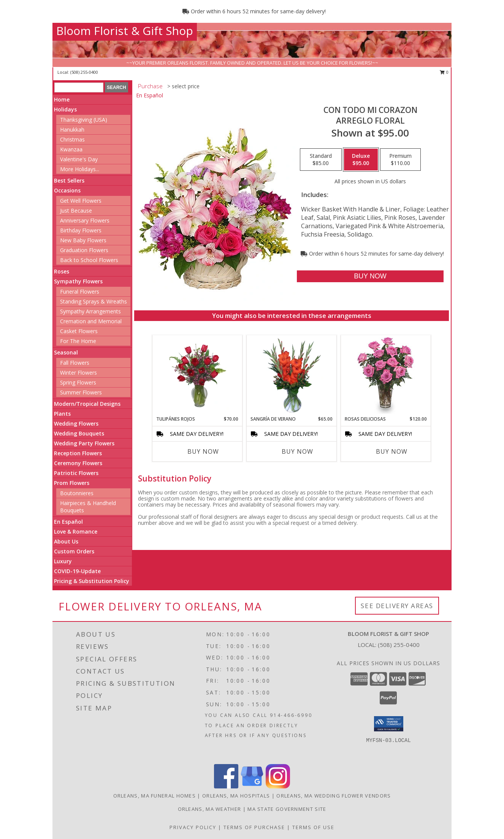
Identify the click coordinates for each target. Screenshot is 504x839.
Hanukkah (72, 130)
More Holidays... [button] (80, 169)
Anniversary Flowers (85, 220)
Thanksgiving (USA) (84, 120)
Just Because (76, 211)
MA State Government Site (287, 809)
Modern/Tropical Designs (87, 404)
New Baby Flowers (83, 240)
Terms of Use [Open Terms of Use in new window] (313, 827)
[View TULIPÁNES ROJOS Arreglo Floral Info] (197, 375)
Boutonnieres (77, 493)
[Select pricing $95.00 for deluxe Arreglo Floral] (361, 160)
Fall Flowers (75, 363)
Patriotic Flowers (76, 473)
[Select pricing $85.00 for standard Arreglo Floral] (321, 160)
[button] (389, 724)
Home (62, 99)
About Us (66, 541)
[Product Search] (79, 87)
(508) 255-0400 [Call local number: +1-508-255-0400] (84, 72)
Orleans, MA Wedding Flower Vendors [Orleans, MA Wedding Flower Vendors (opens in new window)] (334, 796)
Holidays (65, 109)
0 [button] (444, 72)
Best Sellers (69, 180)
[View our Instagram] (278, 786)
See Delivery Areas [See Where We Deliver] (397, 606)
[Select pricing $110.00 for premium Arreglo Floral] (400, 160)
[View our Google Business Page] (252, 786)
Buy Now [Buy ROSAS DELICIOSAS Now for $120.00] (392, 451)
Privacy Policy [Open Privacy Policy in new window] (193, 827)
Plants (62, 414)
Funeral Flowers (80, 292)
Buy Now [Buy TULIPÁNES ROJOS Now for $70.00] (203, 451)
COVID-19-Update (77, 571)
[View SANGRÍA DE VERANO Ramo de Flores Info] (292, 375)
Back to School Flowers (89, 260)
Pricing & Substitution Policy (92, 581)
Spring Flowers (78, 382)
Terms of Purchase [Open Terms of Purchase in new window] (254, 827)
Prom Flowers (72, 483)
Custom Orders (74, 551)
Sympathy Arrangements (90, 311)
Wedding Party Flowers (84, 443)
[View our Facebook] (226, 786)
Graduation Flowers (84, 250)
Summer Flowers (81, 392)
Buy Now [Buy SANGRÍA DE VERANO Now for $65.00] (297, 451)
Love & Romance (76, 532)
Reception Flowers (78, 453)
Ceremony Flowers (78, 463)
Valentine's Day (79, 159)
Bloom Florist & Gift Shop (125, 31)
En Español (68, 522)
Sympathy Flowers (78, 281)
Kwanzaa (71, 149)
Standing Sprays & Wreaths (94, 301)
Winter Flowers (78, 373)
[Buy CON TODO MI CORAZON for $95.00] (370, 276)
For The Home (78, 341)
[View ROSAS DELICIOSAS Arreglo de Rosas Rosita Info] (386, 375)
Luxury (63, 561)
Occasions (67, 190)
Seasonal (66, 352)
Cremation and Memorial (91, 321)
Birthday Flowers (81, 230)
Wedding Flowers (76, 423)
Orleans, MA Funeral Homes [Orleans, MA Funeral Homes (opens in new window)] (155, 796)
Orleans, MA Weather (210, 809)
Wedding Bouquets (79, 433)
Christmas (72, 139)
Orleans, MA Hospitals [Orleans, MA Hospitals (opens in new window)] (236, 796)
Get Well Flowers (81, 201)
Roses (62, 271)
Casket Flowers (79, 331)
